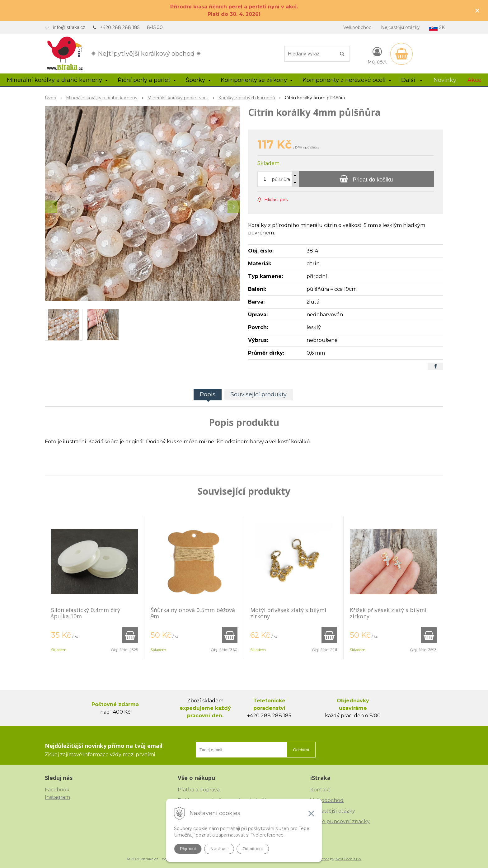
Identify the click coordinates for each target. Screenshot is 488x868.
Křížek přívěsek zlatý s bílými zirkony (388, 613)
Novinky (445, 80)
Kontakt (320, 790)
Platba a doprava (199, 790)
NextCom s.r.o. (349, 859)
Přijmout (188, 849)
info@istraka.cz (69, 27)
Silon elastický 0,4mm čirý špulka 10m (86, 613)
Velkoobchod (357, 27)
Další (412, 80)
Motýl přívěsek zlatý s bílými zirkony (288, 613)
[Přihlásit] (377, 55)
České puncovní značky (340, 821)
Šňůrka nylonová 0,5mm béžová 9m (193, 613)
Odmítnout (253, 849)
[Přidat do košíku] (366, 179)
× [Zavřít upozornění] (477, 10)
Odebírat (301, 750)
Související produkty (259, 394)
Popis (208, 394)
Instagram (57, 797)
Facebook (57, 790)
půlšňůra (281, 179)
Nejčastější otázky (400, 27)
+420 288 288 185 (120, 27)
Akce (474, 80)
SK (437, 28)
